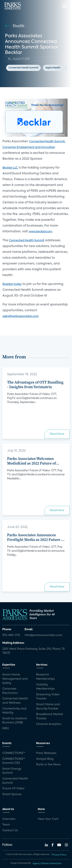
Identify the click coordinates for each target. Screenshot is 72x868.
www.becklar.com (41, 232)
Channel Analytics (49, 724)
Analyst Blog (45, 759)
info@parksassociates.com (43, 635)
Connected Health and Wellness (15, 701)
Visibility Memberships (46, 687)
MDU (6, 728)
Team (6, 825)
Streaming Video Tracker (48, 697)
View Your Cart (48, 819)
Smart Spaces (12, 794)
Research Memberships (46, 677)
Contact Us (10, 830)
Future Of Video (13, 789)
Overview (9, 819)
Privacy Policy (59, 855)
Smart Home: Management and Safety (15, 679)
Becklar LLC (10, 168)
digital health (53, 68)
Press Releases (46, 753)
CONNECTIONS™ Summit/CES (14, 761)
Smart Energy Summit (12, 771)
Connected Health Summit (23, 68)
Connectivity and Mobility (14, 711)
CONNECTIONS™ (14, 753)
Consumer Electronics (10, 691)
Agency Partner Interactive (47, 864)
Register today (12, 284)
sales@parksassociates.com (21, 316)
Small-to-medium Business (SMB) (15, 721)
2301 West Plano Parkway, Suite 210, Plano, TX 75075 (34, 651)
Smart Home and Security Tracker (48, 707)
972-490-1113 (11, 635)
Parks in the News (48, 765)
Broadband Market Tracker (50, 716)
